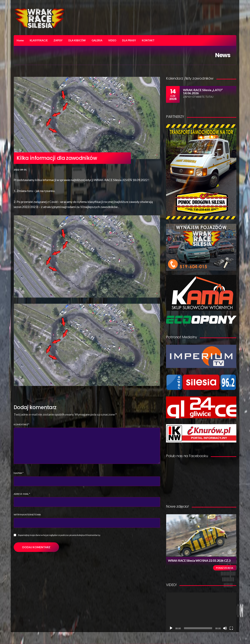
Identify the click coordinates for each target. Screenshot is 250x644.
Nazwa (19, 473)
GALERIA (97, 40)
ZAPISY (58, 40)
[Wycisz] (225, 628)
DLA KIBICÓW (77, 40)
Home (20, 40)
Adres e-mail (22, 494)
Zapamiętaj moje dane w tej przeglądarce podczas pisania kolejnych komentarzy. (59, 535)
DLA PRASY (129, 40)
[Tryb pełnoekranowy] (231, 628)
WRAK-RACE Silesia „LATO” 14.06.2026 (203, 91)
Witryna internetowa (27, 515)
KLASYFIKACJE (39, 40)
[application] (201, 612)
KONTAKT (148, 40)
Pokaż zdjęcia (225, 568)
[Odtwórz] (171, 628)
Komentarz (21, 424)
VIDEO (112, 40)
